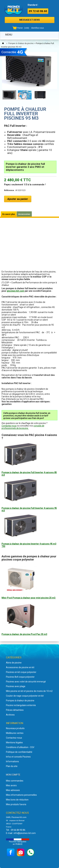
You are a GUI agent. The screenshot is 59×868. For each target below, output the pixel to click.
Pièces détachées (15, 710)
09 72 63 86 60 (38, 11)
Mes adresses (13, 790)
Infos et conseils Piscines (18, 757)
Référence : (10, 190)
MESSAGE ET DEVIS (30, 20)
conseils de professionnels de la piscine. (23, 427)
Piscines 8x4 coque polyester (20, 677)
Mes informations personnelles (21, 795)
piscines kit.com (16, 291)
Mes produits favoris (16, 804)
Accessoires (24, 214)
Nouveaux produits (15, 728)
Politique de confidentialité (19, 752)
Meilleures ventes (15, 733)
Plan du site (12, 766)
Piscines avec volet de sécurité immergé (26, 682)
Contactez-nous (9, 426)
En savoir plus (9, 214)
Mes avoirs (11, 785)
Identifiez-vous (38, 28)
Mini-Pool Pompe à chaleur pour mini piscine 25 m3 (29, 598)
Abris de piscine (14, 663)
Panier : (23, 28)
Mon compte (13, 775)
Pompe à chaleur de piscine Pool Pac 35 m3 (24, 634)
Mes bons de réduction (17, 800)
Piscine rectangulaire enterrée (21, 705)
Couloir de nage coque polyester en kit (25, 696)
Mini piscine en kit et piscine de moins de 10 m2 (29, 691)
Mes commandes (15, 781)
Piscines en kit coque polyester (21, 672)
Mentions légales (14, 743)
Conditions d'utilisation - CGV (20, 747)
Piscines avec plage (16, 686)
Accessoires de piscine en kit (20, 667)
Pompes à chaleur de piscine (21, 43)
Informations (12, 761)
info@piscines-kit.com (25, 833)
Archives (10, 715)
